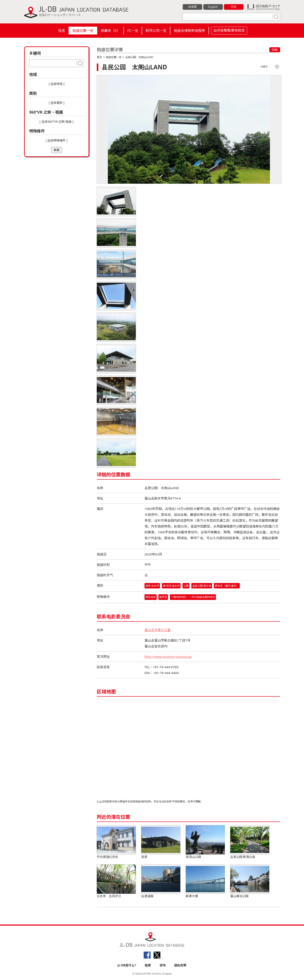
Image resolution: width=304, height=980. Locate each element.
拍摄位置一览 (83, 31)
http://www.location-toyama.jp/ (168, 657)
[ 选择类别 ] (57, 103)
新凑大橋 (205, 881)
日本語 (192, 7)
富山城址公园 (250, 881)
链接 (148, 965)
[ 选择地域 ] (57, 84)
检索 (57, 150)
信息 (62, 31)
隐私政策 (180, 965)
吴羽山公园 (205, 842)
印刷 (275, 50)
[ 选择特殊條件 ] (57, 140)
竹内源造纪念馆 (116, 842)
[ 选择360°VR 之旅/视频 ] (56, 122)
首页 (99, 57)
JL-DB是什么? (127, 965)
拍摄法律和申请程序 (189, 31)
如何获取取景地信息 (229, 30)
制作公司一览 (156, 31)
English (213, 7)
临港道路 (161, 881)
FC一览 (133, 31)
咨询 (163, 965)
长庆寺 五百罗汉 (116, 881)
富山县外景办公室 (158, 630)
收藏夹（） (110, 31)
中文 (234, 7)
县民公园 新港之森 (250, 842)
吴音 (161, 842)
